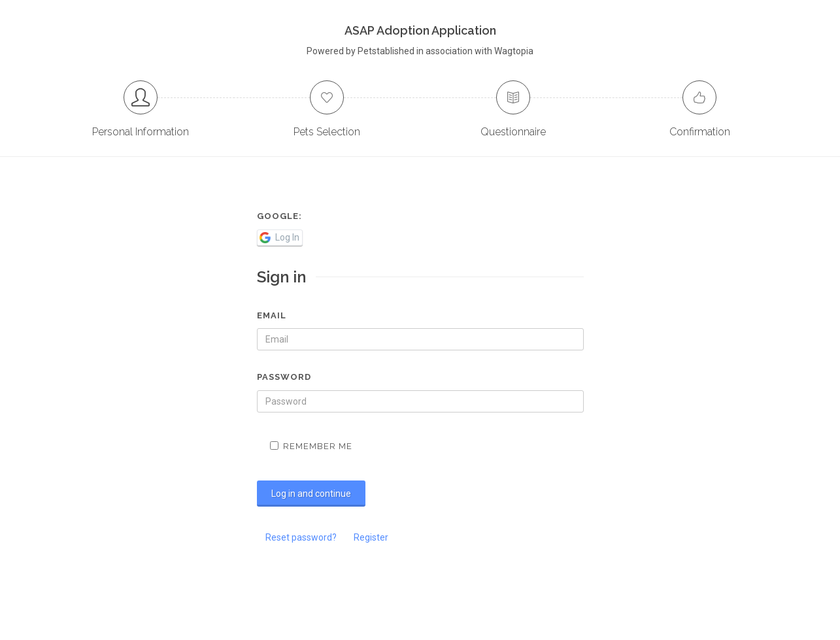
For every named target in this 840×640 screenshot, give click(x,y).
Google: (279, 216)
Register (371, 537)
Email (272, 315)
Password (284, 377)
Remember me (311, 446)
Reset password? (301, 537)
